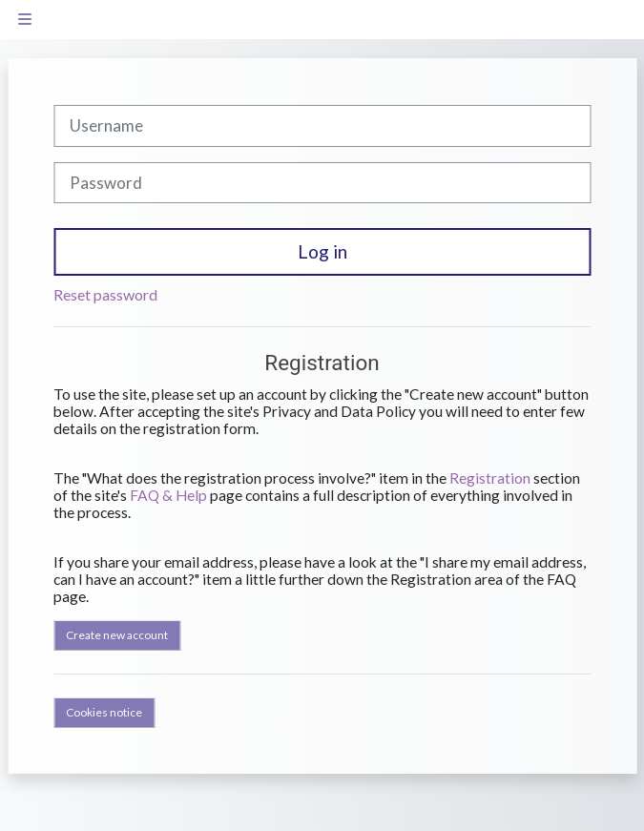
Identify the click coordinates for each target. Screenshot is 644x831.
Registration (490, 478)
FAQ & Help (168, 495)
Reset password (105, 294)
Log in (322, 251)
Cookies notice (104, 712)
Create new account (117, 635)
